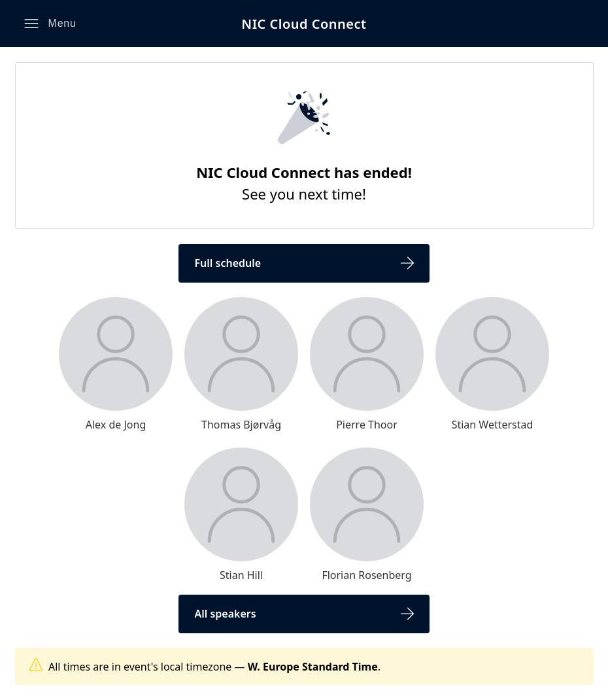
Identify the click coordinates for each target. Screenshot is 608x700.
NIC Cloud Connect (304, 24)
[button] (50, 24)
